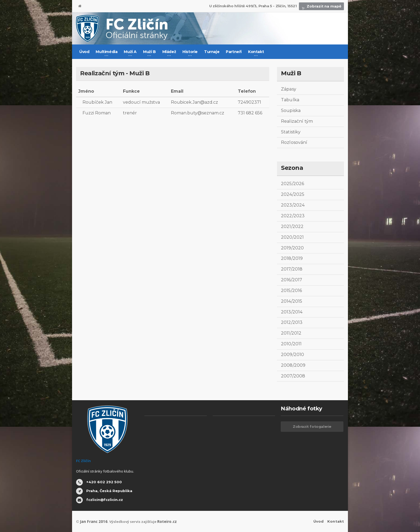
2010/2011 (291, 344)
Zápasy (288, 89)
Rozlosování (294, 142)
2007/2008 (293, 376)
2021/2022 (292, 226)
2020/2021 (292, 237)
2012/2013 (292, 322)
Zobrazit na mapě (322, 6)
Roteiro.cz (164, 521)
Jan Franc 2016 (92, 521)
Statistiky (291, 132)
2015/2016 (291, 291)
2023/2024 (293, 205)
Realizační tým (297, 121)
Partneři (234, 52)
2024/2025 (292, 194)
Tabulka (290, 100)
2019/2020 (292, 248)
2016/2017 (291, 280)
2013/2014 (292, 312)
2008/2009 (293, 365)
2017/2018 (292, 269)
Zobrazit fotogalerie (312, 426)
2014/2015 (291, 301)
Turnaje (212, 52)
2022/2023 (293, 216)
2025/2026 (292, 184)
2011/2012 (291, 333)
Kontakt (336, 521)
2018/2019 (292, 258)
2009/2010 (292, 355)
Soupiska (291, 110)
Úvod (84, 52)
